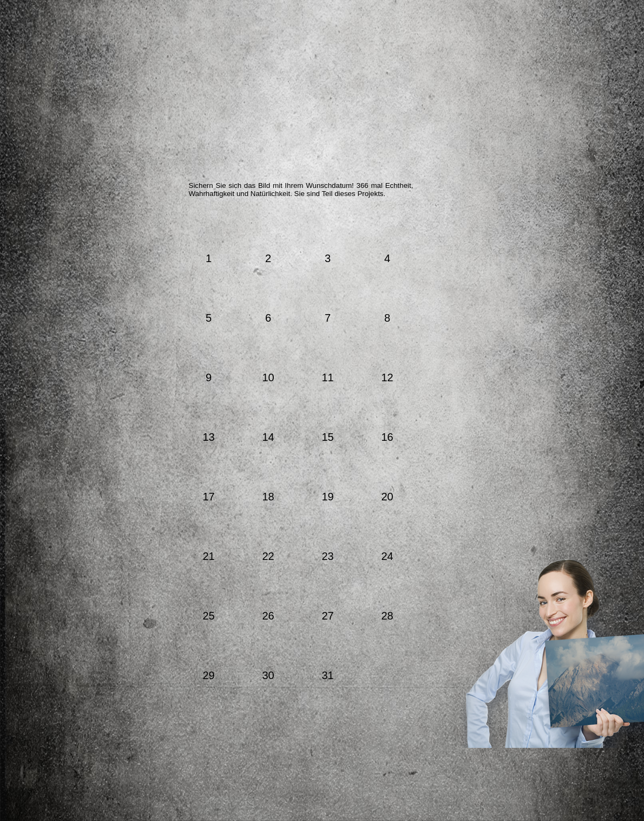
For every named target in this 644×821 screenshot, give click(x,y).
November (404, 227)
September (336, 227)
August (303, 227)
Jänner (151, 227)
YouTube (543, 145)
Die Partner (325, 148)
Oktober (370, 227)
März (198, 227)
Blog (543, 185)
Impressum (526, 276)
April (220, 227)
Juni (260, 227)
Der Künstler (254, 148)
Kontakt (526, 259)
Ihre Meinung (395, 148)
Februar (175, 227)
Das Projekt (184, 148)
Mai (240, 227)
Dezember (439, 227)
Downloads (551, 208)
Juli (279, 227)
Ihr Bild (465, 148)
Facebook (512, 147)
